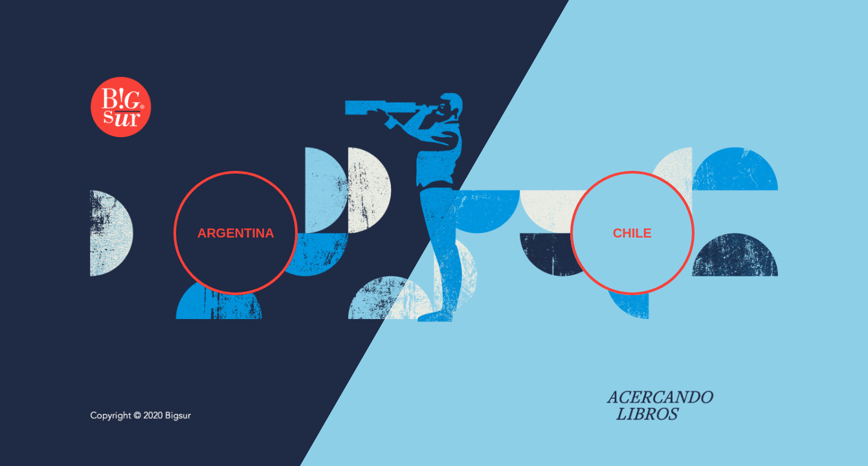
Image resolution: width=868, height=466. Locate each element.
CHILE (632, 233)
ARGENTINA (236, 233)
